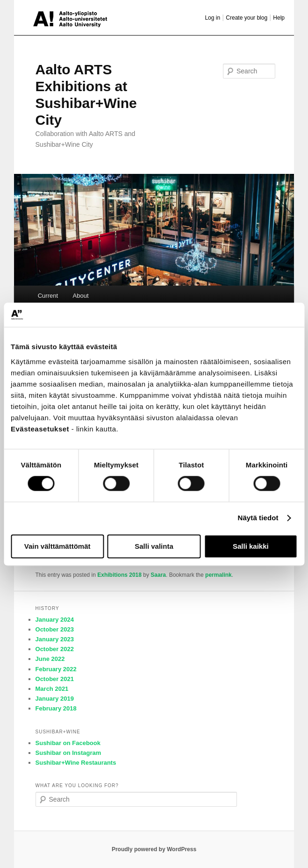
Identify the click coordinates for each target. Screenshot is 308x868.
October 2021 (55, 679)
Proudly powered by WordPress (154, 849)
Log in (212, 18)
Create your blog (247, 18)
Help (279, 18)
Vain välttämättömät (57, 546)
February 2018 (56, 708)
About (81, 296)
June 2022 (50, 659)
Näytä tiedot (258, 518)
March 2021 (52, 689)
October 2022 (55, 649)
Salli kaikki (251, 546)
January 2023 (55, 639)
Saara (158, 575)
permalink (218, 575)
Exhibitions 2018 (119, 575)
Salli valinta (154, 546)
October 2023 (55, 629)
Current (48, 296)
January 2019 (55, 699)
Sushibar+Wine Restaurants (76, 763)
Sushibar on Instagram (68, 753)
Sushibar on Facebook (68, 743)
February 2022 (56, 669)
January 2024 (55, 620)
